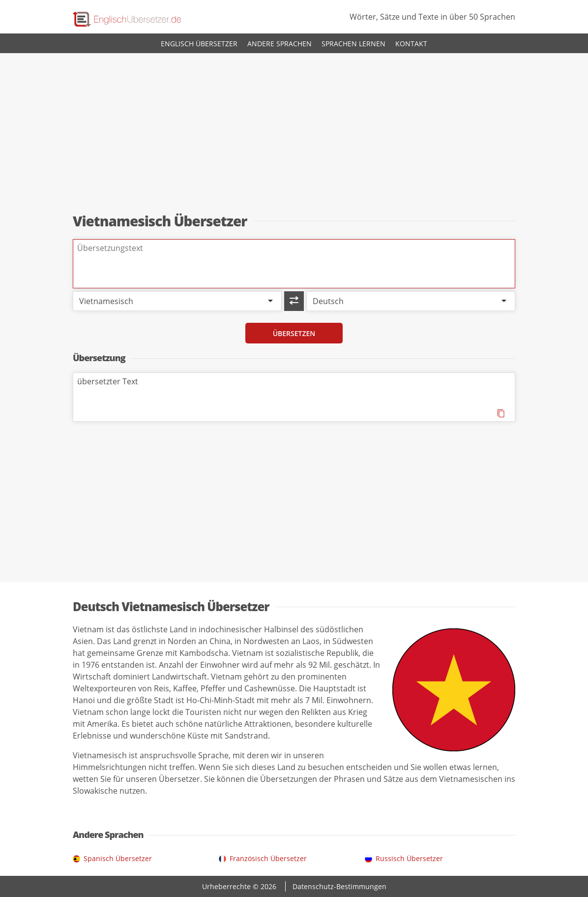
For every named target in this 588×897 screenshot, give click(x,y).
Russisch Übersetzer (409, 858)
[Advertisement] (294, 134)
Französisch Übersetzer (268, 858)
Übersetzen (294, 333)
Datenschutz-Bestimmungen (339, 886)
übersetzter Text (294, 397)
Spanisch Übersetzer (118, 858)
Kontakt (411, 44)
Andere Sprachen (279, 44)
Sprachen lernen (353, 44)
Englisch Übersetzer (199, 44)
